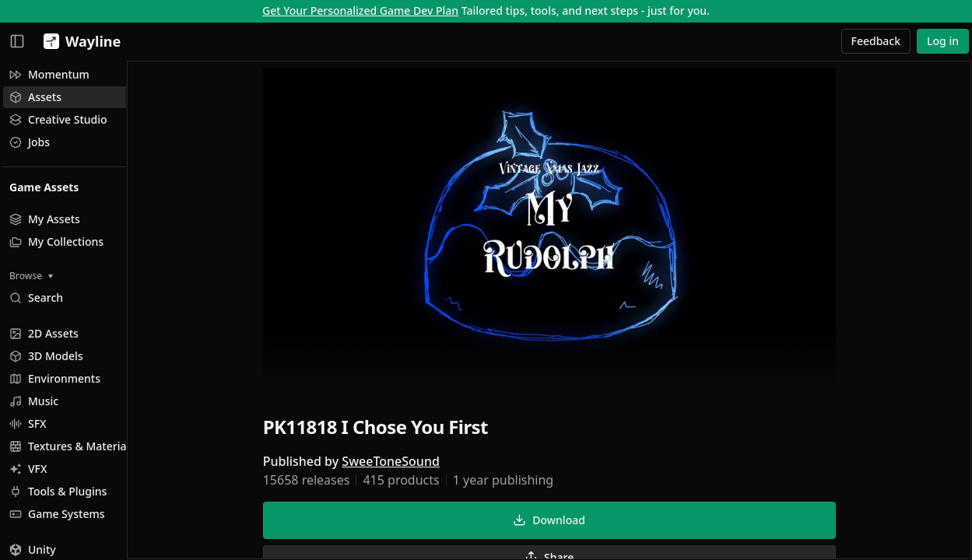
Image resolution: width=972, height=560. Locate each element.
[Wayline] (79, 41)
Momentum (49, 74)
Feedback (876, 41)
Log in (943, 41)
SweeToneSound (415, 464)
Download (573, 522)
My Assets (45, 219)
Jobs (30, 142)
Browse (31, 276)
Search (36, 297)
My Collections (56, 241)
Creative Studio (58, 119)
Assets (35, 97)
